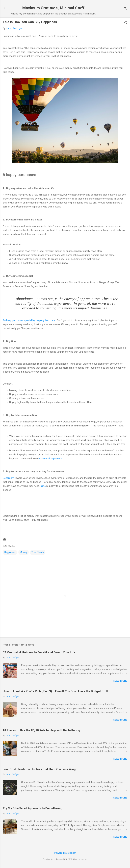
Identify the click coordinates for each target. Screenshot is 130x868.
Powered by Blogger (65, 853)
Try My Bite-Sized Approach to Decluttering (33, 808)
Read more (120, 681)
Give (43, 486)
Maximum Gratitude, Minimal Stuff (53, 8)
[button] (125, 23)
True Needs (38, 552)
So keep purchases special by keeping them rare (29, 320)
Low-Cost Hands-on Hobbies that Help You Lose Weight (41, 769)
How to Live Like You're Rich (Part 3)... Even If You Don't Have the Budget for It (55, 691)
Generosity (9, 478)
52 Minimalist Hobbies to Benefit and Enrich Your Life (39, 652)
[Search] (125, 9)
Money (24, 552)
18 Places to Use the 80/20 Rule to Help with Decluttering (41, 730)
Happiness (10, 552)
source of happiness (51, 459)
